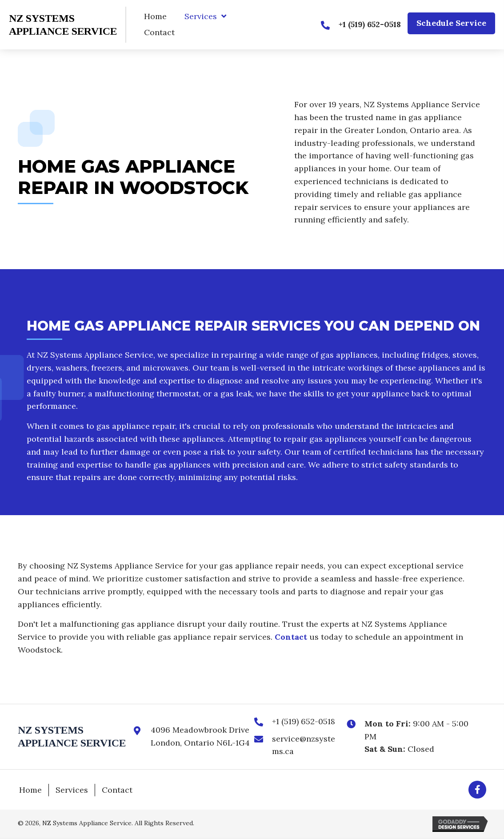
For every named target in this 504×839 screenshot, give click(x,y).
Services (72, 790)
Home (30, 790)
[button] (451, 23)
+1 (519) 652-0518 (304, 721)
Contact (291, 637)
